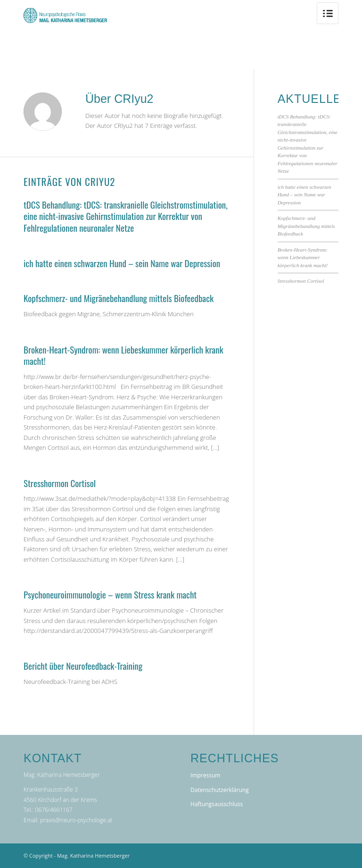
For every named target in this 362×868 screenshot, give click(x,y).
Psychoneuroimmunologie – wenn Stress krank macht (110, 594)
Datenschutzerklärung (220, 790)
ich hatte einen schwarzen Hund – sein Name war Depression (122, 263)
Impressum (205, 775)
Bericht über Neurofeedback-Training (83, 666)
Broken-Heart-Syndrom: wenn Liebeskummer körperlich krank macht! (123, 355)
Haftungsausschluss (217, 804)
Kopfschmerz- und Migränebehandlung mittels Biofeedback (119, 298)
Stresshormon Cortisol (60, 483)
